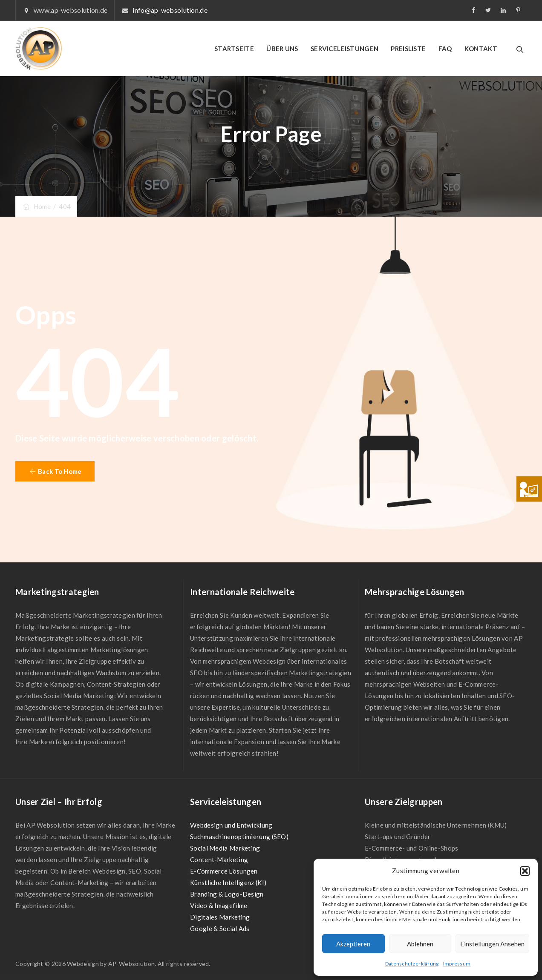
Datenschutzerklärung (412, 964)
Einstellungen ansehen (492, 944)
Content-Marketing (219, 860)
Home (36, 206)
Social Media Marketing (225, 848)
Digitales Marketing (220, 917)
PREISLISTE (408, 49)
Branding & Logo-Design (227, 894)
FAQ (445, 49)
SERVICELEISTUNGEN (345, 49)
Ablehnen (420, 944)
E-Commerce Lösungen (224, 871)
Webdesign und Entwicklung (231, 825)
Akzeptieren (353, 944)
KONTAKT (481, 49)
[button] (525, 871)
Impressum (457, 964)
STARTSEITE (234, 49)
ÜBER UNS (282, 49)
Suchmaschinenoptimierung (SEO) (239, 837)
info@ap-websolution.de (170, 10)
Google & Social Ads (220, 928)
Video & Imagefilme (219, 905)
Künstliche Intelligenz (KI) (228, 883)
